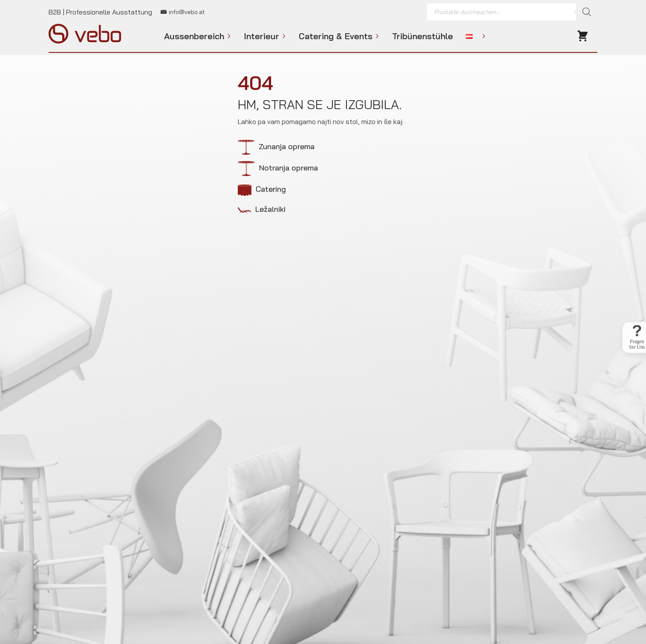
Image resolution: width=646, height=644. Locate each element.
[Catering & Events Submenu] (376, 36)
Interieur (261, 36)
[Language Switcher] (482, 36)
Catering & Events (336, 36)
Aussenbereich (194, 36)
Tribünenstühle (422, 36)
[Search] (587, 12)
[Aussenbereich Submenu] (228, 36)
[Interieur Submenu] (283, 36)
